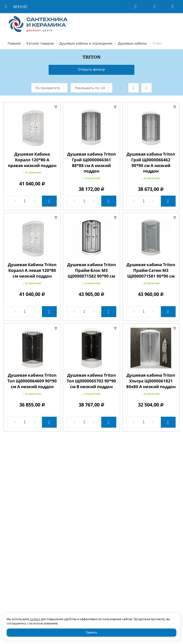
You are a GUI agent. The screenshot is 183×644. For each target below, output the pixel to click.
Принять (92, 633)
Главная (14, 43)
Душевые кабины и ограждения (86, 43)
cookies (35, 619)
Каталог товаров (40, 43)
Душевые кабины (132, 43)
